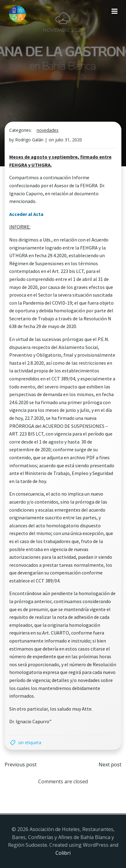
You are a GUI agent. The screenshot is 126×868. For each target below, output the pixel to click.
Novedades (48, 130)
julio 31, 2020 (69, 140)
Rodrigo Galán (29, 140)
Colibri (63, 853)
